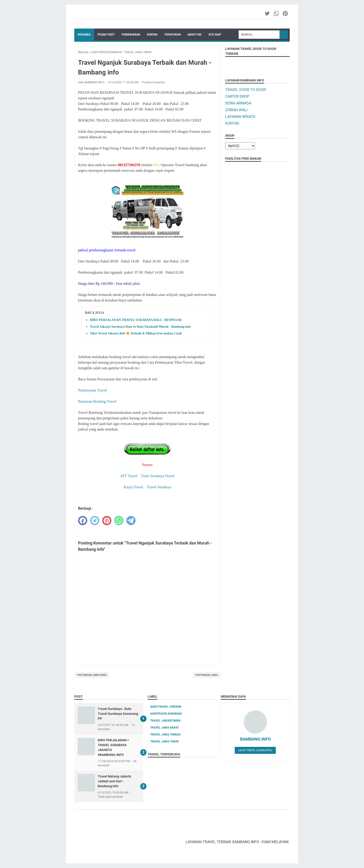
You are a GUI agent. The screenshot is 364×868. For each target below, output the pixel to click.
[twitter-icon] (268, 13)
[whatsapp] (119, 521)
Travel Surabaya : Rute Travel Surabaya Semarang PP (118, 714)
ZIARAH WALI (236, 110)
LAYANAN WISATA (240, 117)
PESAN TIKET (106, 35)
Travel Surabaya (159, 487)
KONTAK (152, 35)
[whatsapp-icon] (277, 13)
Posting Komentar (153, 82)
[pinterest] (107, 521)
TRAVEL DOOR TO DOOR (246, 90)
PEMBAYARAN (131, 35)
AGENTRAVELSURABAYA (166, 714)
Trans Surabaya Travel (158, 476)
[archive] (240, 146)
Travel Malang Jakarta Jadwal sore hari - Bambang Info (114, 781)
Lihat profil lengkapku (255, 750)
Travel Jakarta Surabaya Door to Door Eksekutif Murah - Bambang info (140, 327)
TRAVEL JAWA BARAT (164, 728)
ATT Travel (129, 476)
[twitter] (95, 521)
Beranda (84, 35)
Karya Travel (133, 487)
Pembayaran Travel (92, 390)
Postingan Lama (207, 675)
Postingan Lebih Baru (92, 675)
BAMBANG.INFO (255, 739)
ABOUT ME (195, 35)
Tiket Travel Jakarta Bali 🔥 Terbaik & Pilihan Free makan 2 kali (136, 333)
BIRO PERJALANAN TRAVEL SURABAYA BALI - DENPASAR (136, 320)
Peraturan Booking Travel (97, 401)
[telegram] (131, 521)
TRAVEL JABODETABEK (165, 721)
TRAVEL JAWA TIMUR (164, 742)
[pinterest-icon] (286, 13)
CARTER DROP (237, 96)
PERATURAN (173, 35)
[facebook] (83, 521)
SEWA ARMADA (238, 103)
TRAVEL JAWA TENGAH (165, 735)
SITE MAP (215, 35)
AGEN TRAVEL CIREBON (166, 707)
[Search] (259, 35)
